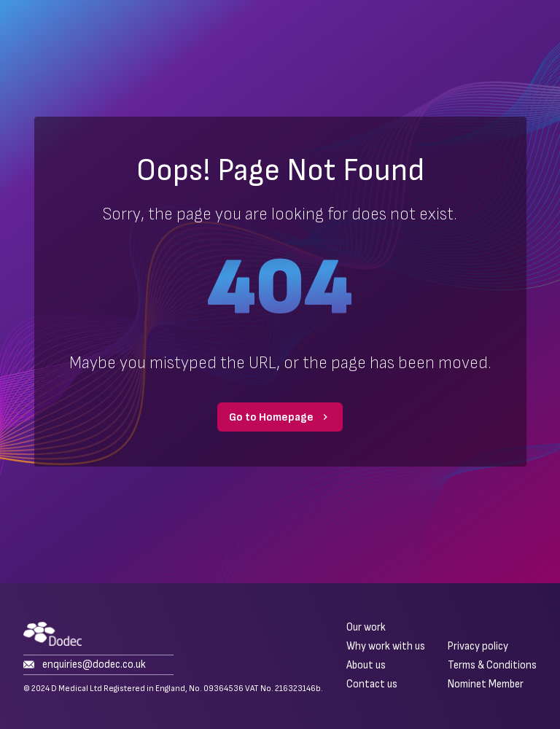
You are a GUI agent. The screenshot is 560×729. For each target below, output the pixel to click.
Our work (366, 628)
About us (366, 666)
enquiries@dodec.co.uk (85, 665)
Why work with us (386, 647)
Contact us (372, 685)
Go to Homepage (280, 417)
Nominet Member (486, 685)
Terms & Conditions (492, 666)
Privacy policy (478, 647)
